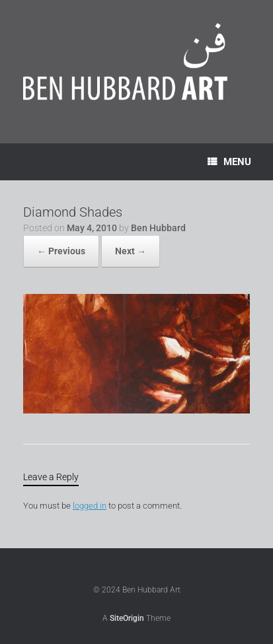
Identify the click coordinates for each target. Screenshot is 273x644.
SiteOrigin (127, 618)
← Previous (61, 251)
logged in (90, 506)
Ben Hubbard (158, 228)
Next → (131, 251)
